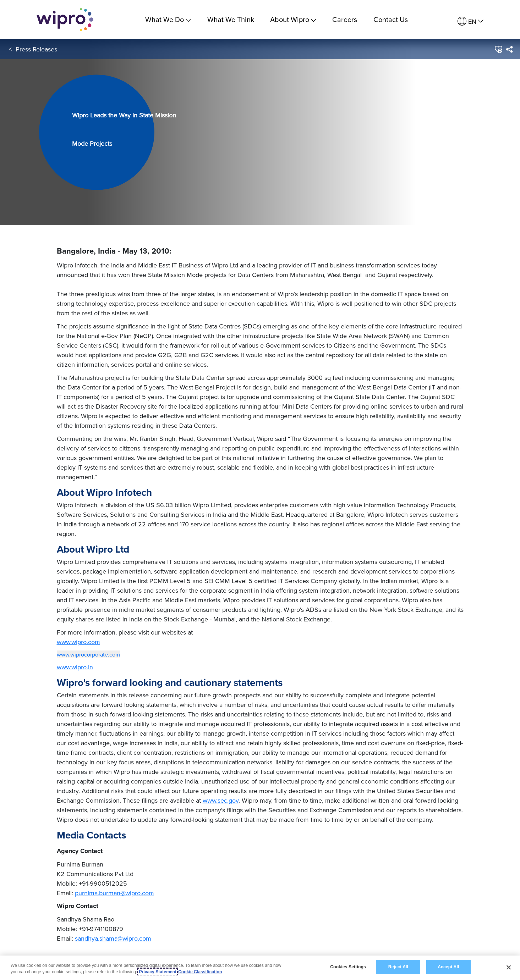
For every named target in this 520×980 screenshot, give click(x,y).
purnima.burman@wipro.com (114, 893)
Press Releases (36, 49)
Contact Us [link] (391, 19)
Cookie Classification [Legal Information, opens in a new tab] (200, 972)
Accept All (448, 967)
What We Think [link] (231, 19)
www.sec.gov (221, 800)
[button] (498, 49)
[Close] (509, 967)
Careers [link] (345, 19)
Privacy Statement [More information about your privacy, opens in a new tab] (158, 972)
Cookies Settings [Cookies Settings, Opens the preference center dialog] (348, 967)
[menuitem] (470, 21)
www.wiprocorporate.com (88, 654)
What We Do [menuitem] (168, 19)
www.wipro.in (75, 667)
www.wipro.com (78, 642)
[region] (260, 968)
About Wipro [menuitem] (293, 19)
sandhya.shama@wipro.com (113, 938)
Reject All (398, 967)
